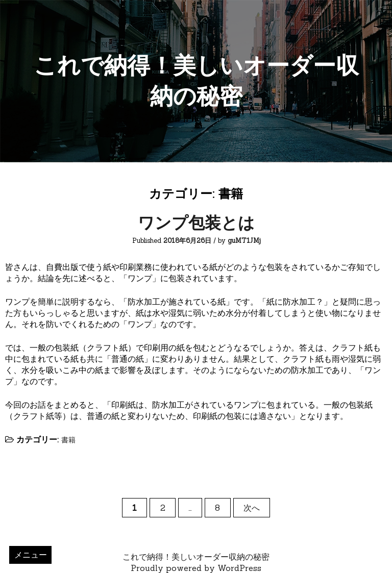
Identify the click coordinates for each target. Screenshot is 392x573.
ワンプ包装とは (196, 223)
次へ (252, 508)
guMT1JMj (244, 241)
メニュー (31, 555)
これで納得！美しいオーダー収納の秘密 (196, 557)
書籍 (68, 440)
